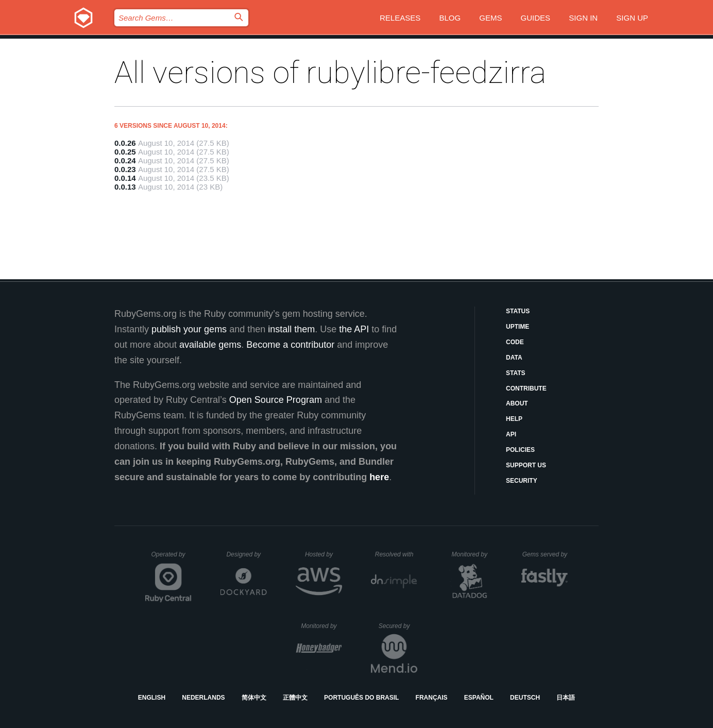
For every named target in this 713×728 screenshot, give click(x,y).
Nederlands (203, 698)
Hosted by (324, 554)
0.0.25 (125, 152)
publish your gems (189, 329)
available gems (210, 345)
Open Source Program (276, 400)
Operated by (172, 558)
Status (518, 311)
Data (514, 358)
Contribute (526, 388)
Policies (520, 450)
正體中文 (295, 698)
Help (514, 419)
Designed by (246, 554)
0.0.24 (125, 160)
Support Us (526, 465)
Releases (400, 18)
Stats (516, 373)
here (379, 477)
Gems (490, 18)
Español (479, 698)
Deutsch (525, 698)
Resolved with (396, 554)
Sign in (583, 18)
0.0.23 (125, 169)
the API (354, 329)
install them (291, 329)
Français (432, 698)
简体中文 (254, 698)
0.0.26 (125, 143)
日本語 (566, 698)
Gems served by (545, 554)
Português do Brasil (361, 698)
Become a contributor (290, 345)
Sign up (632, 18)
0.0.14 (125, 178)
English (152, 698)
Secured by (398, 626)
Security (522, 481)
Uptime (517, 327)
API (511, 434)
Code (515, 342)
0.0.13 (125, 187)
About (517, 403)
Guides (536, 18)
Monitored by (472, 554)
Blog (450, 18)
